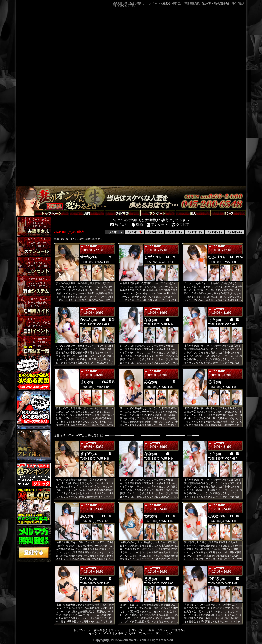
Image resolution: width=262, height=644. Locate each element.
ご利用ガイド (180, 630)
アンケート (146, 633)
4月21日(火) (174, 232)
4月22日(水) (194, 232)
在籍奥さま (101, 630)
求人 (159, 633)
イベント (95, 633)
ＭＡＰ (108, 633)
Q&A (132, 633)
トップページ (82, 630)
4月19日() (134, 232)
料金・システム (159, 630)
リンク (169, 633)
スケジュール (120, 630)
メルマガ (121, 633)
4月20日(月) (154, 232)
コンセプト (138, 630)
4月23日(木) (214, 232)
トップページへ (29, 208)
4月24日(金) (234, 232)
